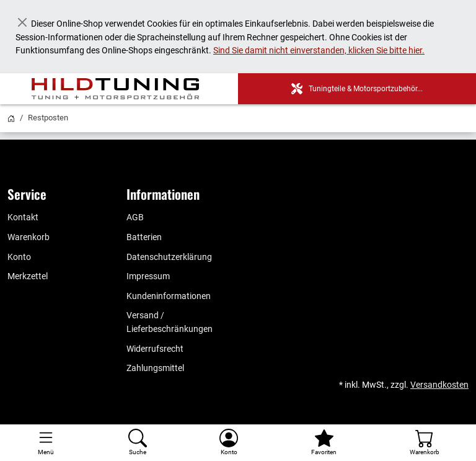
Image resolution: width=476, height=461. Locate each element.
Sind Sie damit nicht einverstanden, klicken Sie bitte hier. (319, 51)
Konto (19, 257)
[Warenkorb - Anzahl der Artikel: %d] (425, 443)
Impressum (148, 276)
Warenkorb (29, 237)
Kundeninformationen (169, 296)
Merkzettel (28, 276)
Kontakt (23, 217)
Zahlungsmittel (155, 368)
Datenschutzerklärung (169, 257)
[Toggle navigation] (46, 443)
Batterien (144, 237)
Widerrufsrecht (155, 349)
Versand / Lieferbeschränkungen (170, 322)
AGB (135, 217)
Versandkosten (439, 385)
